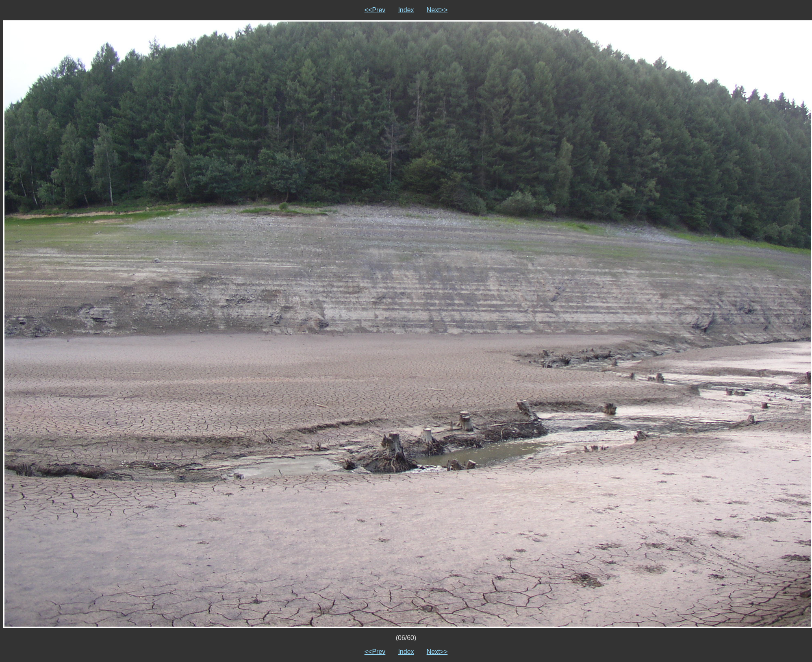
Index (406, 10)
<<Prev (375, 10)
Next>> (437, 10)
